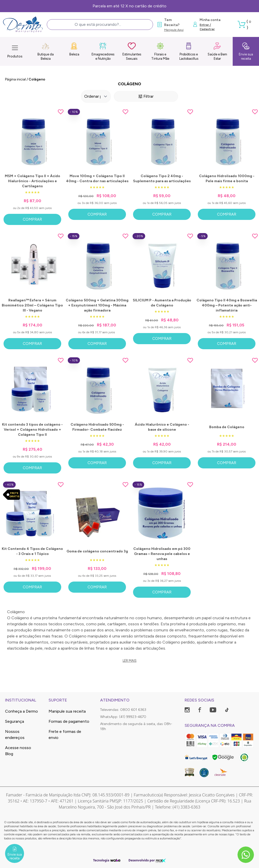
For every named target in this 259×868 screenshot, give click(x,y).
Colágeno (37, 79)
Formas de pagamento (69, 721)
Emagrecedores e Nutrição (103, 51)
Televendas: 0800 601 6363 (123, 710)
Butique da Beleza (46, 51)
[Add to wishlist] (61, 112)
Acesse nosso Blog (18, 751)
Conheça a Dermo (21, 711)
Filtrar (146, 96)
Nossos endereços (15, 735)
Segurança (15, 721)
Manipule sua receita (67, 711)
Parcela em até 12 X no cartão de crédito (129, 6)
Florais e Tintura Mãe (160, 51)
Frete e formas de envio (65, 735)
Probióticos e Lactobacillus (189, 51)
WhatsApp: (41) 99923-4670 (123, 717)
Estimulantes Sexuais (132, 51)
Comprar (32, 219)
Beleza (74, 49)
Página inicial (15, 79)
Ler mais (130, 661)
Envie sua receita (246, 51)
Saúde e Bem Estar (217, 51)
